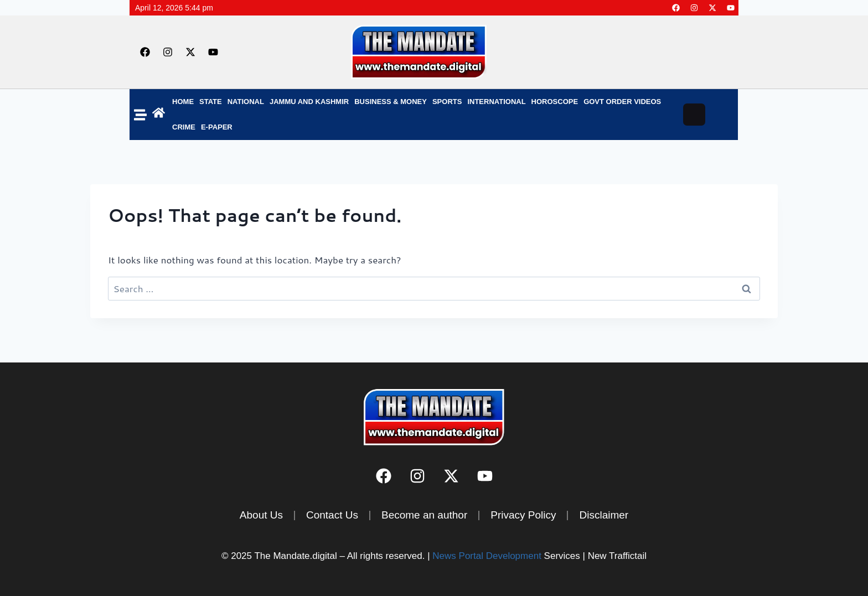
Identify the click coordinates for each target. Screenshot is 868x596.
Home (183, 102)
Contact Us (332, 515)
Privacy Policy (523, 515)
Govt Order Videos (622, 102)
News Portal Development (487, 556)
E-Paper (217, 127)
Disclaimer (604, 515)
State (211, 102)
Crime (184, 127)
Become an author (424, 515)
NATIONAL (246, 102)
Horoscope (555, 102)
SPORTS (447, 102)
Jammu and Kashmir (309, 102)
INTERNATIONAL (496, 102)
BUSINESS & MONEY (391, 102)
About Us (261, 515)
